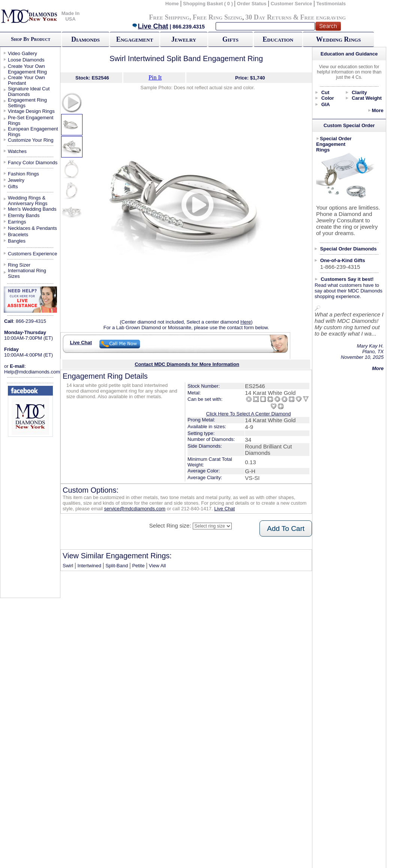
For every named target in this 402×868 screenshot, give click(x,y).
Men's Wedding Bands (32, 209)
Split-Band (117, 566)
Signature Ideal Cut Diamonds (29, 91)
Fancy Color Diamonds (33, 163)
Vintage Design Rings (31, 111)
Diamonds (85, 39)
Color (328, 98)
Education (278, 39)
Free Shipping (169, 17)
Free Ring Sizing (218, 17)
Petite (138, 566)
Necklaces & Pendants (32, 228)
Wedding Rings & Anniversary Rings (28, 201)
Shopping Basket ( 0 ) (209, 4)
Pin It (155, 77)
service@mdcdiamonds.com (135, 509)
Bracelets (18, 235)
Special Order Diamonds (349, 249)
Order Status (252, 4)
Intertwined (89, 566)
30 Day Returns (268, 17)
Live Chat (150, 26)
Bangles (17, 241)
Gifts (230, 39)
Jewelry (184, 39)
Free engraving (323, 17)
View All (157, 566)
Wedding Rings (338, 39)
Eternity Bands (24, 215)
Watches (17, 151)
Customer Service (292, 4)
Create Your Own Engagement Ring (27, 69)
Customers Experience (33, 254)
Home (172, 4)
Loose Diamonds (26, 60)
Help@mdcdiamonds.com (32, 372)
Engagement (135, 39)
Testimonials (331, 4)
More (377, 110)
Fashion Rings (23, 174)
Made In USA (70, 16)
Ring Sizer (19, 265)
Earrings (17, 222)
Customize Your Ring (31, 140)
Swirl (68, 566)
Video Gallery (22, 53)
